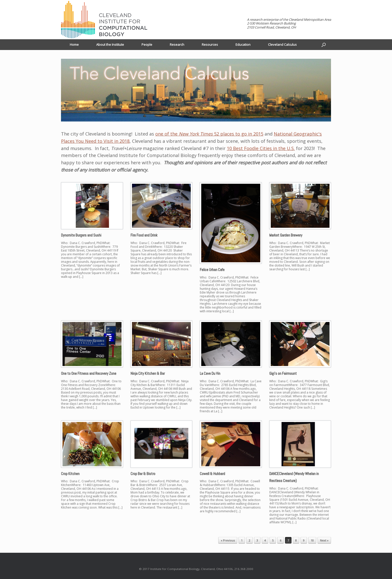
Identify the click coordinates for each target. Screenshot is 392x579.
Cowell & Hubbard (212, 474)
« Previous (228, 540)
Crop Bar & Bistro (143, 474)
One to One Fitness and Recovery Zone (89, 373)
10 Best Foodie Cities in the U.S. (261, 148)
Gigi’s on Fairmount (283, 373)
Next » (324, 540)
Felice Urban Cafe (212, 270)
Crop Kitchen (70, 474)
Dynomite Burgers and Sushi (81, 235)
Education (243, 44)
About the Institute (110, 44)
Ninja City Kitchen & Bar (148, 373)
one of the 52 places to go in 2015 (209, 134)
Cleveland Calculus (282, 44)
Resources (210, 44)
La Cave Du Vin (210, 373)
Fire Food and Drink (144, 235)
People (147, 44)
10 (312, 540)
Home (74, 44)
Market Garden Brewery (286, 235)
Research (177, 44)
